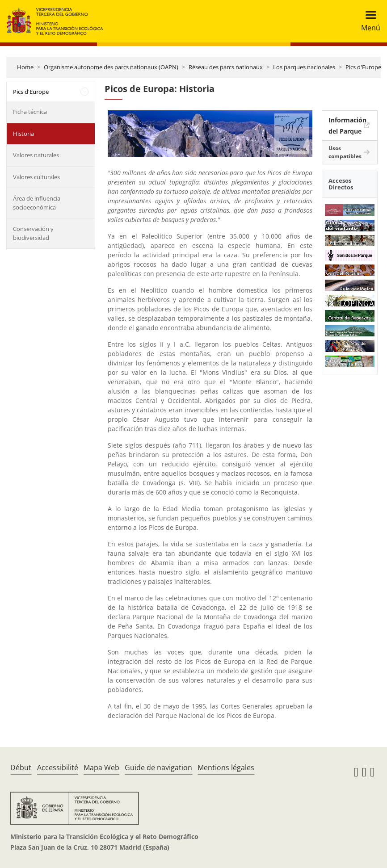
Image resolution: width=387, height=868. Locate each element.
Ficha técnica (30, 112)
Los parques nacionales (304, 67)
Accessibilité (58, 767)
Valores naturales (36, 155)
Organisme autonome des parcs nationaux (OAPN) (111, 67)
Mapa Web (101, 767)
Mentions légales (226, 767)
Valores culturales (36, 177)
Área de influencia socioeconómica (37, 203)
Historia (23, 134)
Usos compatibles (345, 152)
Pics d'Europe (363, 67)
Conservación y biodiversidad (33, 233)
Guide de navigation (158, 767)
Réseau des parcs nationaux (226, 67)
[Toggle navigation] (368, 21)
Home (25, 67)
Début (21, 767)
